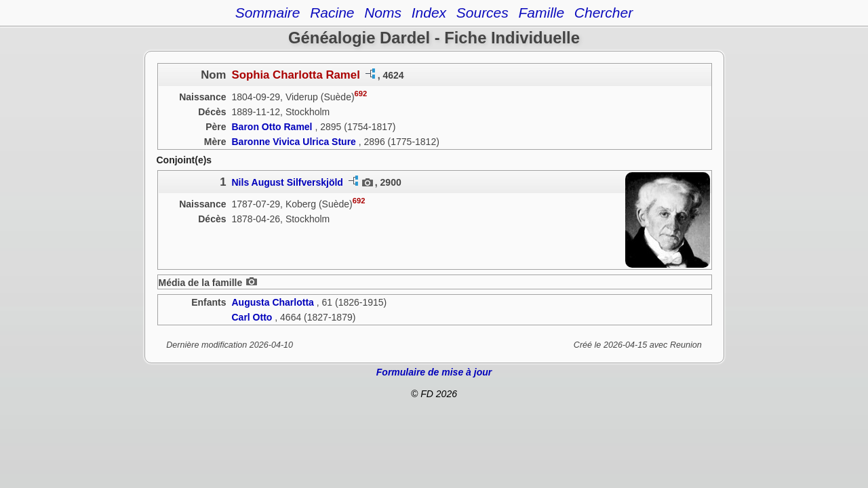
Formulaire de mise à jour (434, 372)
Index (429, 13)
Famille (541, 13)
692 (361, 94)
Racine (332, 13)
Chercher (604, 13)
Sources (482, 13)
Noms (383, 13)
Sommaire (268, 13)
